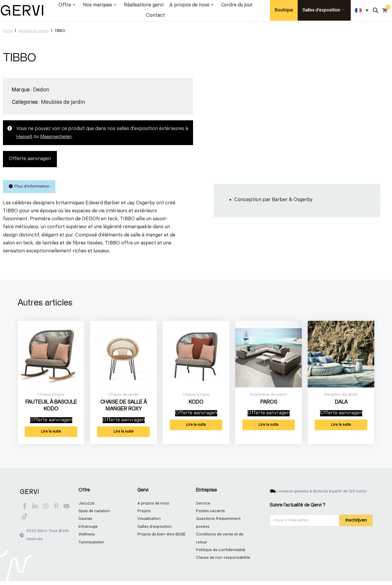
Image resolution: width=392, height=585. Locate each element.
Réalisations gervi (144, 5)
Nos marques (99, 5)
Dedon (41, 90)
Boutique (284, 10)
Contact (155, 15)
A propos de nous (191, 5)
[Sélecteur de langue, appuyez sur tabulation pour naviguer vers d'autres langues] (362, 10)
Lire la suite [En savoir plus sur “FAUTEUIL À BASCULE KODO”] (51, 433)
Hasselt (25, 137)
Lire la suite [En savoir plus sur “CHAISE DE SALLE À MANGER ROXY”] (123, 433)
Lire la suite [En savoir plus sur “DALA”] (341, 427)
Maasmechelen (57, 137)
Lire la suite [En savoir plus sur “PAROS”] (269, 427)
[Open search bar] (375, 10)
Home (8, 31)
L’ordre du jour (237, 5)
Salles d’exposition (323, 10)
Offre (67, 5)
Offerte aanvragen (30, 159)
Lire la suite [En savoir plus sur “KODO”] (196, 427)
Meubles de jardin (34, 31)
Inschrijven (356, 522)
